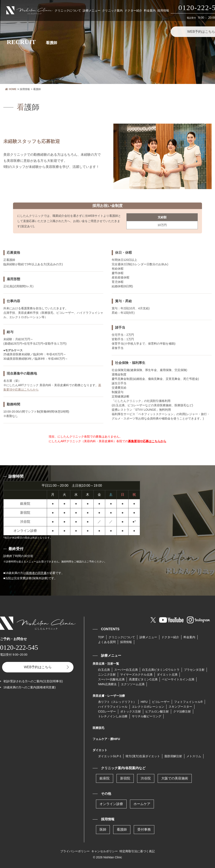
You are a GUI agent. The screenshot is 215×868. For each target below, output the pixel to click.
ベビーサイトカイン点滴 (178, 679)
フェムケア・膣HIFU (106, 739)
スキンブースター (180, 707)
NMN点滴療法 (107, 684)
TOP (101, 637)
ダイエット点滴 (167, 675)
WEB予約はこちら (38, 667)
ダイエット (100, 750)
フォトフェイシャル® (188, 702)
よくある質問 (107, 642)
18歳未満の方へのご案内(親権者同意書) (29, 687)
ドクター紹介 (133, 10)
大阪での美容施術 (175, 778)
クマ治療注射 (182, 711)
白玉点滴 (104, 670)
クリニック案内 (112, 10)
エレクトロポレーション (148, 707)
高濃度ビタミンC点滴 (143, 679)
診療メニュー (92, 10)
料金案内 (150, 10)
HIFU (144, 702)
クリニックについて (68, 10)
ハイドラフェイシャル (113, 707)
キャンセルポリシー (105, 851)
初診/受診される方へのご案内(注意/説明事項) (33, 681)
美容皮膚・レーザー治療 (109, 696)
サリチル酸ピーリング (147, 716)
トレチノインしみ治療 (113, 716)
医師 (103, 829)
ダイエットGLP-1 (110, 756)
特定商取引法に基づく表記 (137, 851)
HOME (11, 89)
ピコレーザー (161, 702)
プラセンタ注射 (194, 670)
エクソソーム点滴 (133, 684)
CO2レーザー (107, 711)
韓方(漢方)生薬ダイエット (143, 756)
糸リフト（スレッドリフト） (117, 702)
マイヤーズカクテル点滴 (136, 675)
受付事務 (144, 829)
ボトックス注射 (131, 711)
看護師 (122, 829)
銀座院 (105, 778)
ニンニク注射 (107, 675)
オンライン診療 (111, 804)
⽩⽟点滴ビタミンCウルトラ (161, 670)
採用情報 (163, 10)
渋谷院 (146, 778)
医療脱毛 (98, 728)
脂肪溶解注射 (173, 756)
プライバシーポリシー (75, 851)
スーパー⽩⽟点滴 (126, 670)
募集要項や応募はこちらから (147, 441)
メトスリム (194, 756)
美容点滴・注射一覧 (106, 664)
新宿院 (125, 778)
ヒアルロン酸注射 (157, 711)
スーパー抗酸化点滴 (111, 679)
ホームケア (142, 804)
